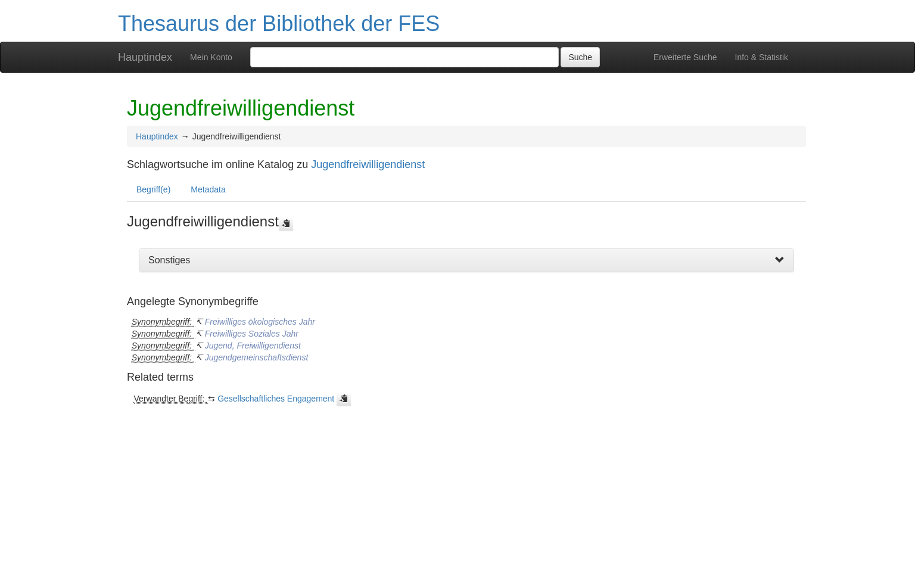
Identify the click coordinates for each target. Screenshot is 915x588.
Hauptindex (145, 57)
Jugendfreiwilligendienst (368, 164)
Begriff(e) (153, 189)
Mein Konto (211, 57)
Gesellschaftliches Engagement (276, 399)
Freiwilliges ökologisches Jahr (260, 322)
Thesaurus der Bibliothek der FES (279, 24)
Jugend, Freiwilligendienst (253, 346)
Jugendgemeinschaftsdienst (257, 357)
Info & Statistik (762, 57)
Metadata (208, 189)
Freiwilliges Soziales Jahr (252, 334)
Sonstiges (169, 260)
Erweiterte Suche (685, 57)
